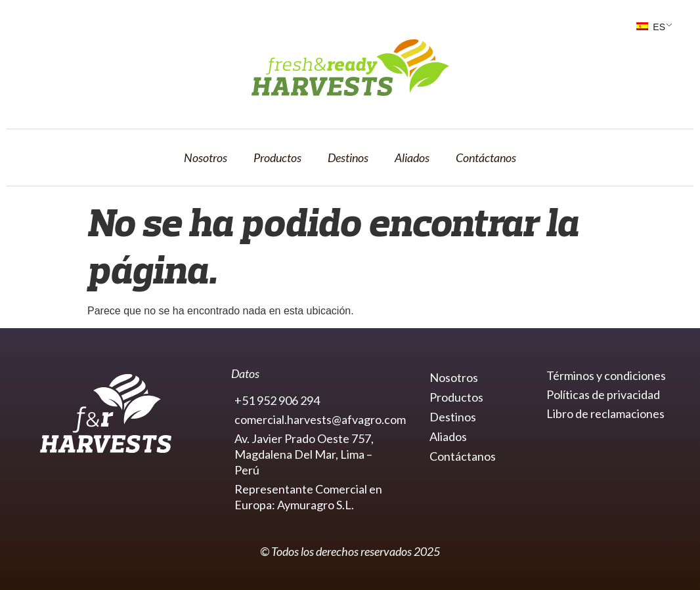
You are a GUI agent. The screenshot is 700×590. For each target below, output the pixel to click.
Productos (277, 158)
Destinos (348, 158)
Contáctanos (486, 158)
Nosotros (206, 158)
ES (651, 27)
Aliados (412, 158)
